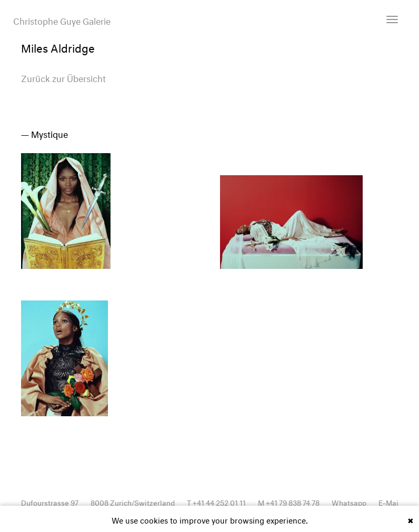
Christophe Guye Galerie (62, 20)
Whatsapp (349, 502)
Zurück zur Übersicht (63, 77)
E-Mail (390, 502)
